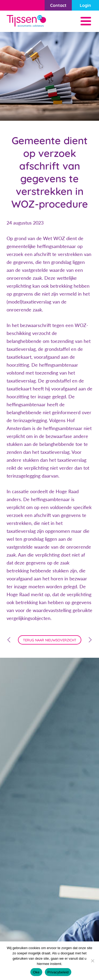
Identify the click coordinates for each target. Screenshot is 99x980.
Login (85, 5)
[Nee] (92, 961)
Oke (36, 972)
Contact (58, 5)
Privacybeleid (58, 972)
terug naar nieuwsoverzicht (50, 640)
